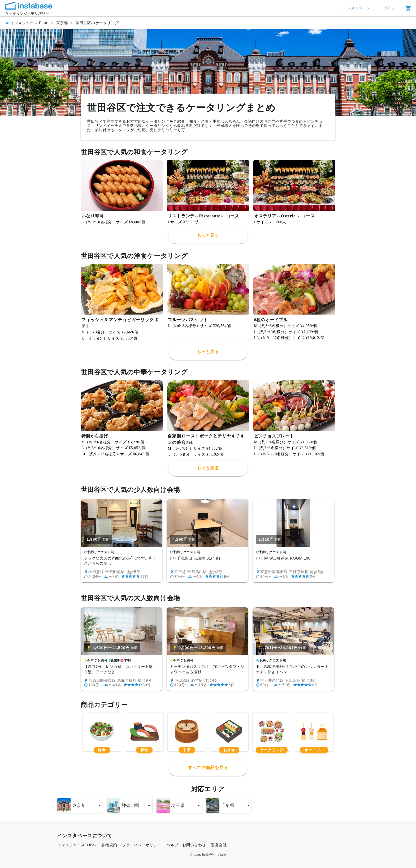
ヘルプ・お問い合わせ (186, 845)
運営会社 (219, 845)
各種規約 (109, 845)
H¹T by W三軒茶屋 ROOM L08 (283, 558)
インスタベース (357, 8)
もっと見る (208, 235)
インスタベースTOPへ (77, 845)
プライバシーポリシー (142, 845)
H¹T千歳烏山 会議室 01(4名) (195, 558)
